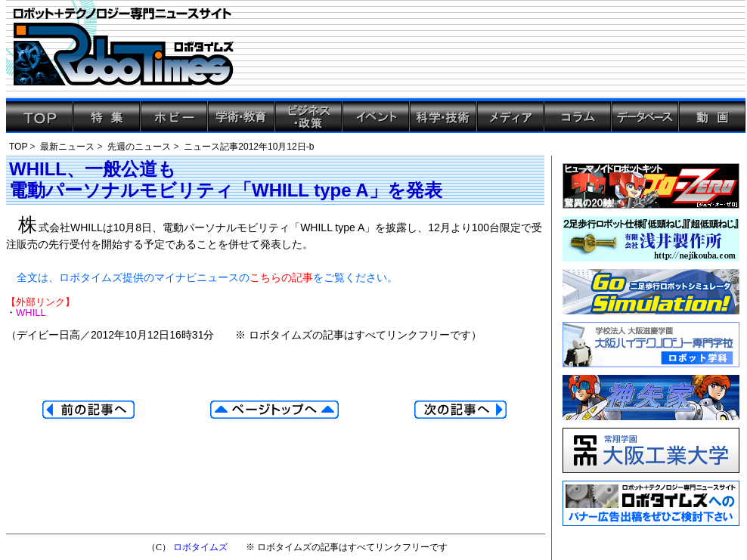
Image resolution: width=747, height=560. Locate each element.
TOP (18, 147)
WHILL (31, 312)
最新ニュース (67, 147)
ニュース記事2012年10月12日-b (249, 147)
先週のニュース (139, 147)
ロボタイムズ (200, 547)
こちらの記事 (281, 277)
